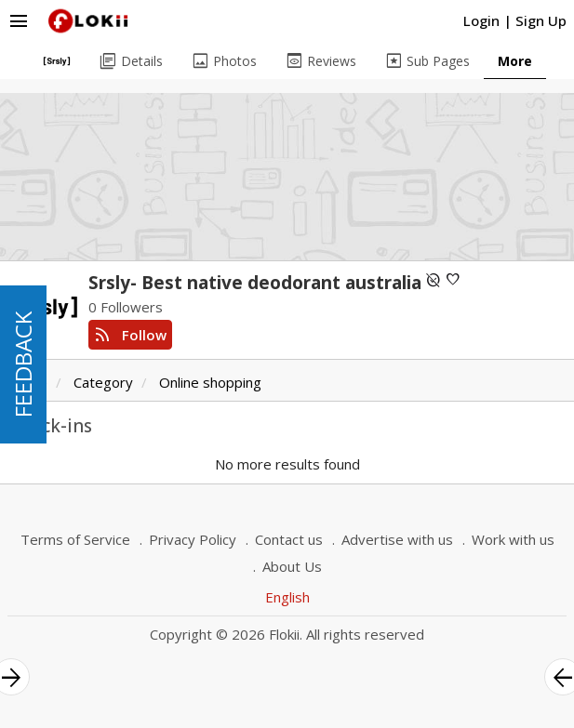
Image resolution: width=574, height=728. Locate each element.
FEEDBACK (23, 364)
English (287, 597)
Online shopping (210, 382)
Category (103, 382)
